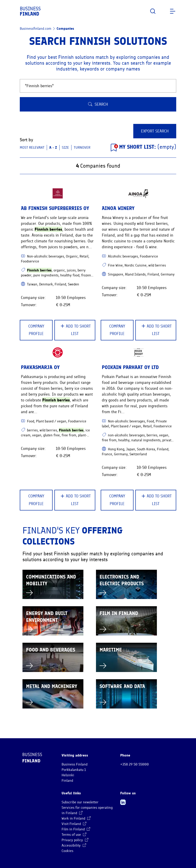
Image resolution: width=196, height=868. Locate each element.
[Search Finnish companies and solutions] (98, 86)
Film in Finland (76, 829)
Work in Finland (76, 818)
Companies (65, 28)
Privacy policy (75, 840)
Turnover (82, 148)
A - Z (53, 147)
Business (30, 11)
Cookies (67, 851)
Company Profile (36, 330)
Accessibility (74, 845)
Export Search (155, 131)
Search (98, 104)
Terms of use (74, 835)
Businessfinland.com (36, 29)
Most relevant (32, 148)
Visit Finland (74, 824)
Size (65, 148)
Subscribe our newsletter (80, 802)
